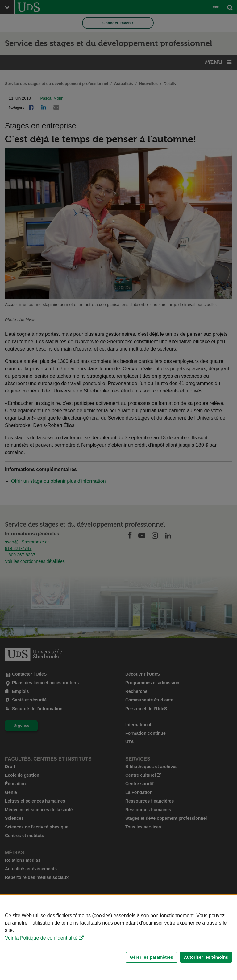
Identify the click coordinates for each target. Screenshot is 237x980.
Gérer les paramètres (152, 957)
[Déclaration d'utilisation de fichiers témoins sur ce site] (118, 937)
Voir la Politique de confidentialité (41, 938)
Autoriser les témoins (206, 957)
